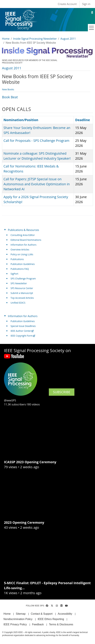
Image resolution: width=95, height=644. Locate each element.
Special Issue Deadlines (23, 326)
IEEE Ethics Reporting (51, 619)
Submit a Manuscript (22, 293)
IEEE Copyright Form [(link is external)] (23, 336)
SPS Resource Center (22, 288)
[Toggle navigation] (92, 28)
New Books (8, 89)
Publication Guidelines (23, 264)
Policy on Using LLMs (22, 254)
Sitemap (21, 614)
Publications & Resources (24, 230)
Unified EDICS (18, 303)
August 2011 (68, 39)
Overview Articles (20, 250)
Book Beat (10, 97)
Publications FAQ (20, 269)
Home (6, 39)
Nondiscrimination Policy (18, 619)
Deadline (83, 120)
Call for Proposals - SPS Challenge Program (36, 141)
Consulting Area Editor (23, 235)
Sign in (86, 4)
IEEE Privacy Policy (15, 624)
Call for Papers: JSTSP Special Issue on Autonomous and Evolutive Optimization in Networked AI (37, 184)
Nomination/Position (21, 120)
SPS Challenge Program (23, 279)
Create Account (67, 4)
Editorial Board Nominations (26, 240)
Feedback (38, 624)
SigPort (14, 274)
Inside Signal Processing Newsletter (35, 39)
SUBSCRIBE (62, 392)
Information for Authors (24, 245)
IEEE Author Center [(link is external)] (22, 331)
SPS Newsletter (19, 283)
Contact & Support (42, 614)
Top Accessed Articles (22, 298)
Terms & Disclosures (61, 624)
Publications (17, 259)
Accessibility (65, 614)
